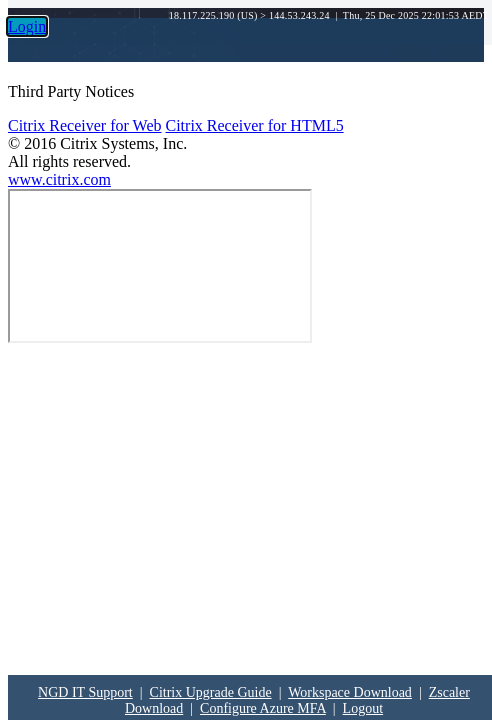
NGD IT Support (85, 692)
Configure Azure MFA (263, 708)
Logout (363, 708)
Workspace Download (350, 692)
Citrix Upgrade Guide (211, 692)
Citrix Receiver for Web (84, 125)
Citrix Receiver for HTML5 (254, 125)
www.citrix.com (59, 179)
